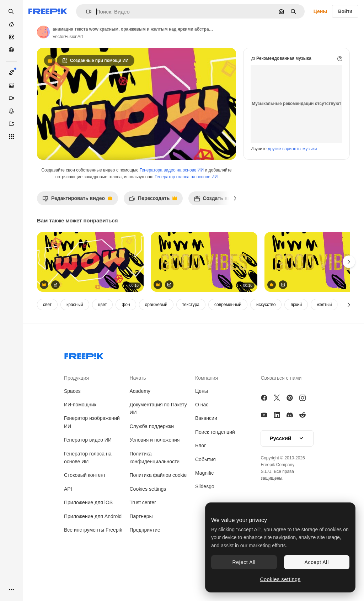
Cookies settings (148, 519)
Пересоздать (153, 230)
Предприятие (145, 560)
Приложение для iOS (88, 533)
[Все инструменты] (11, 137)
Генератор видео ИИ (88, 470)
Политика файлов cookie (158, 505)
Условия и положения (155, 470)
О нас (202, 435)
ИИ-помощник (80, 435)
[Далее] (235, 228)
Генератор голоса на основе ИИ (186, 207)
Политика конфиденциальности (155, 488)
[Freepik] (48, 11)
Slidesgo (205, 517)
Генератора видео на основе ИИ (172, 200)
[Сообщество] (11, 50)
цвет (103, 335)
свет (47, 335)
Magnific (204, 503)
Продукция (76, 408)
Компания (207, 408)
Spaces (72, 421)
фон (126, 335)
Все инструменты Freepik (93, 560)
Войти (345, 11)
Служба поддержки (152, 457)
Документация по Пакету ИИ (158, 439)
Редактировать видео (77, 230)
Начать (138, 408)
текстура (191, 335)
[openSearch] (11, 11)
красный (75, 335)
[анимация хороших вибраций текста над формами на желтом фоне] (204, 292)
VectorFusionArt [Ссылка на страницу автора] (68, 37)
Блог (200, 476)
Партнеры (141, 547)
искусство (266, 335)
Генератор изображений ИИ (92, 452)
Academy (140, 421)
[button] (86, 12)
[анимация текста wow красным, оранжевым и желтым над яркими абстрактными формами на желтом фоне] (90, 292)
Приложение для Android (93, 547)
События (205, 490)
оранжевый (156, 335)
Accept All (317, 562)
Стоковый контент (85, 505)
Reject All (244, 562)
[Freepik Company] (84, 385)
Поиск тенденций (215, 462)
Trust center (143, 533)
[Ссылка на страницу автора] (43, 32)
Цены (320, 11)
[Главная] (11, 24)
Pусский (287, 469)
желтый (324, 335)
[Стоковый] (11, 37)
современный (228, 335)
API (68, 519)
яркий (296, 335)
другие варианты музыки (292, 179)
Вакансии (206, 448)
